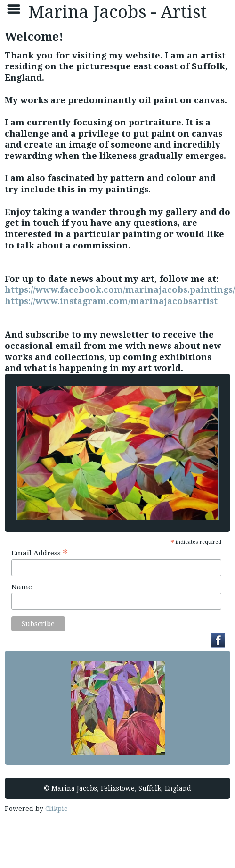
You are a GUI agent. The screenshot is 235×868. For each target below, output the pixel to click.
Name (22, 587)
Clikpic (56, 809)
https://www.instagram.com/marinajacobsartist (111, 301)
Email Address (40, 553)
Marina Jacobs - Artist (117, 12)
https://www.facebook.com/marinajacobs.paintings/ (120, 290)
